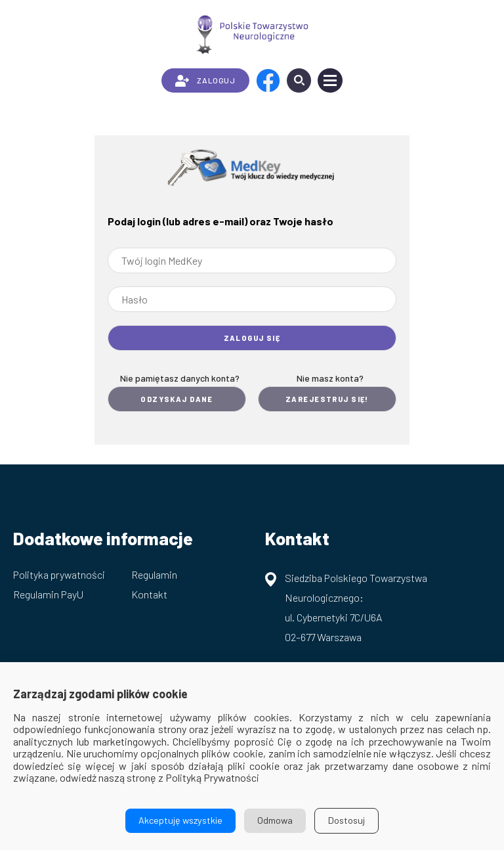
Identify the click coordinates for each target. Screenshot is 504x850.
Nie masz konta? (330, 378)
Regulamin (154, 574)
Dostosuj (346, 820)
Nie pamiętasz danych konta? (180, 378)
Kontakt (149, 594)
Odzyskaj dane (177, 399)
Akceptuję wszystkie (180, 820)
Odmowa (275, 820)
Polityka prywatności (59, 574)
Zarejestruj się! (327, 399)
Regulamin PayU (48, 594)
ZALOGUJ (205, 81)
